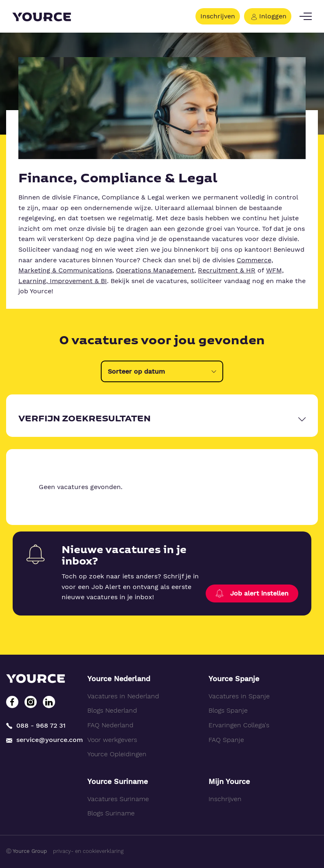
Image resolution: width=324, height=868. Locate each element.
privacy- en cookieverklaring (88, 851)
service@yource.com (41, 740)
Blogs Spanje (228, 710)
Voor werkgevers (112, 740)
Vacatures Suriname (118, 799)
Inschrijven (218, 16)
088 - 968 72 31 (36, 725)
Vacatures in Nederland (123, 696)
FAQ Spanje (226, 740)
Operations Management (155, 270)
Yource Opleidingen (117, 754)
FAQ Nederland (110, 725)
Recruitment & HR (227, 270)
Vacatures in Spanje (239, 696)
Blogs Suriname (111, 813)
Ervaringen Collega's (239, 725)
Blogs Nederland (112, 710)
